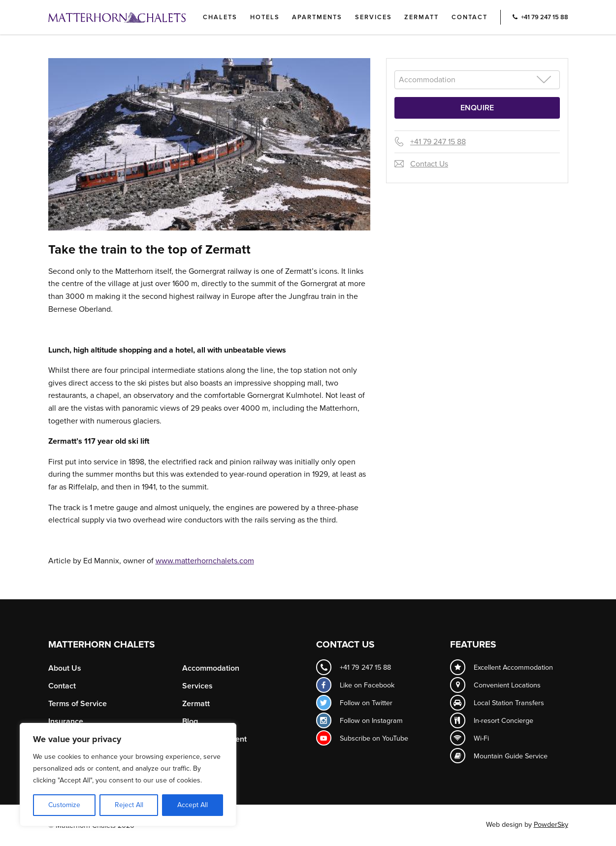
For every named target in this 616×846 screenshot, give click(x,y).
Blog (190, 721)
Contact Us (429, 164)
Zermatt (421, 17)
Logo (133, 17)
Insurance (66, 721)
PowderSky (551, 825)
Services (373, 17)
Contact (470, 17)
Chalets (220, 17)
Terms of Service (78, 704)
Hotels (265, 17)
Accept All (193, 805)
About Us (65, 668)
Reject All (129, 805)
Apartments (317, 17)
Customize (64, 805)
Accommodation (211, 668)
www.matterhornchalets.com (205, 561)
